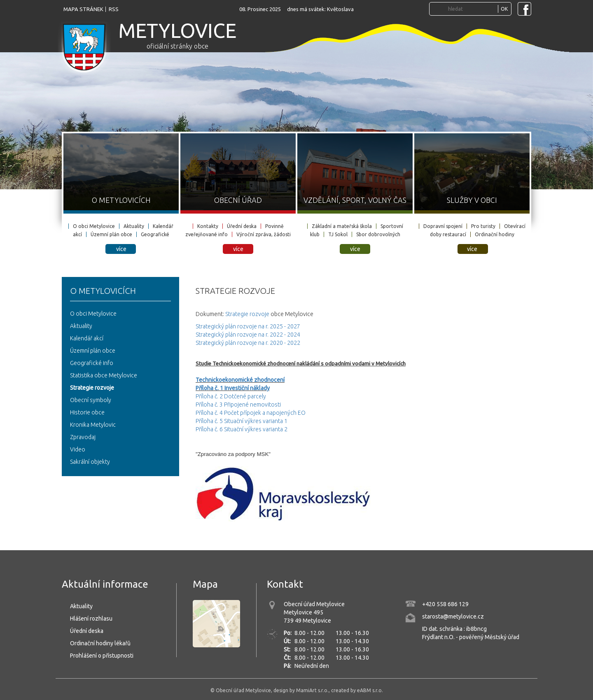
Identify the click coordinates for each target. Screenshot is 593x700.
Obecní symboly (91, 400)
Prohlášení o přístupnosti (102, 656)
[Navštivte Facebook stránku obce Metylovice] (524, 9)
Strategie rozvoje (92, 388)
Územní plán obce (111, 234)
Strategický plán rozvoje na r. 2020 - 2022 (248, 343)
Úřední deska (242, 226)
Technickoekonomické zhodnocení (240, 380)
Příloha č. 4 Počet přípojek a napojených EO (251, 413)
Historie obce (87, 412)
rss (114, 9)
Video (78, 449)
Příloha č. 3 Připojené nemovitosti (238, 405)
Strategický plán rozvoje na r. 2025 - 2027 (248, 326)
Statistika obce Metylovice (104, 375)
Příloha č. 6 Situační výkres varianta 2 (242, 429)
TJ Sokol (338, 234)
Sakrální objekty (90, 462)
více (121, 249)
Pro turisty (483, 226)
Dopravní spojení (443, 226)
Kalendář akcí (87, 338)
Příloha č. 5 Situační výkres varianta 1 (242, 421)
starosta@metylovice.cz (453, 616)
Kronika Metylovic (93, 425)
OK (504, 9)
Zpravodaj (83, 437)
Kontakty (208, 226)
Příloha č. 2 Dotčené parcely (231, 396)
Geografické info (92, 363)
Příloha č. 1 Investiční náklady (233, 388)
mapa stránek (83, 9)
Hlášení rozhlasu (91, 619)
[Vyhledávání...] (472, 9)
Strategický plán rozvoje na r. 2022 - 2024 (248, 335)
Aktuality (134, 226)
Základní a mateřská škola (342, 226)
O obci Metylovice (94, 226)
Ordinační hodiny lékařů (100, 643)
